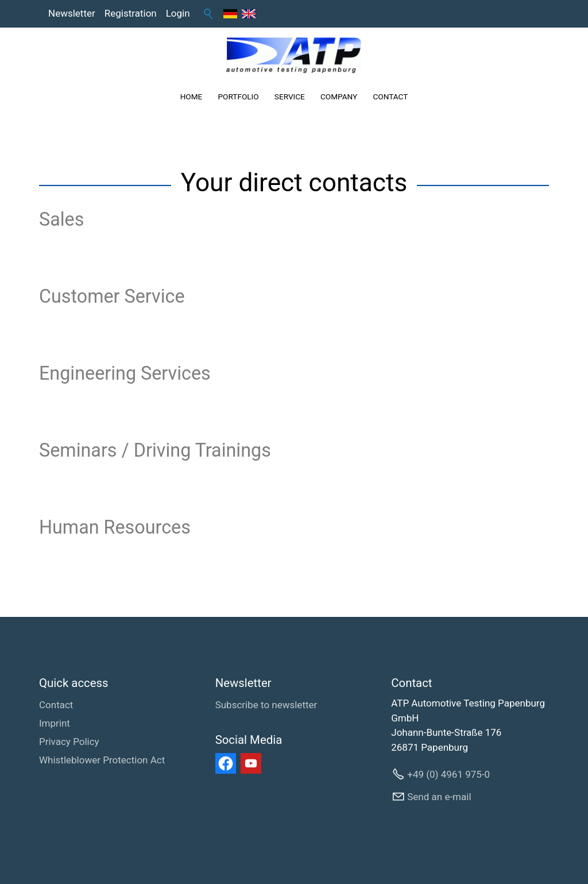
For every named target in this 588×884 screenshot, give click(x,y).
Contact (56, 705)
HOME (192, 96)
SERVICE (290, 96)
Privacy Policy (69, 742)
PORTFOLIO (239, 96)
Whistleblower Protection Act (102, 760)
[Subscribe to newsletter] (266, 705)
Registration (131, 13)
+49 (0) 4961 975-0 (448, 774)
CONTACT (390, 96)
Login (178, 13)
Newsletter (72, 13)
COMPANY (339, 96)
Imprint (55, 723)
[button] (226, 763)
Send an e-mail (439, 797)
